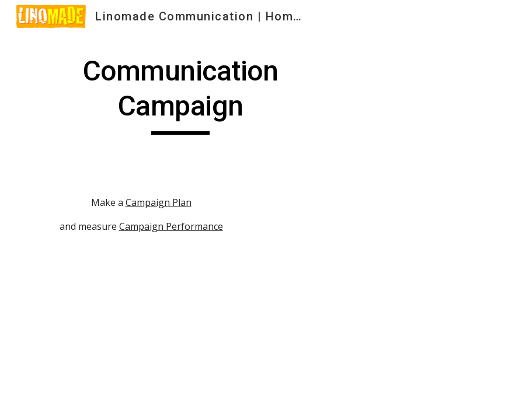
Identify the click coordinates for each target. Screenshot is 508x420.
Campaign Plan (159, 202)
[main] (181, 94)
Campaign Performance (171, 226)
